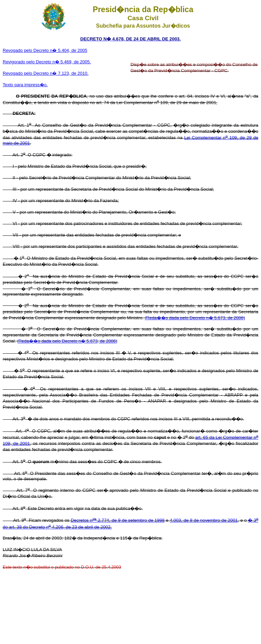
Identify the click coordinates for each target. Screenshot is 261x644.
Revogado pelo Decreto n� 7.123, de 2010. (46, 73)
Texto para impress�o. (25, 85)
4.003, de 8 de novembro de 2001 (204, 520)
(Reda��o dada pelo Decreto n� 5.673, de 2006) (195, 318)
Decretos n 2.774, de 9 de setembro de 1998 (118, 520)
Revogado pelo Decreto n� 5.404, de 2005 (45, 50)
